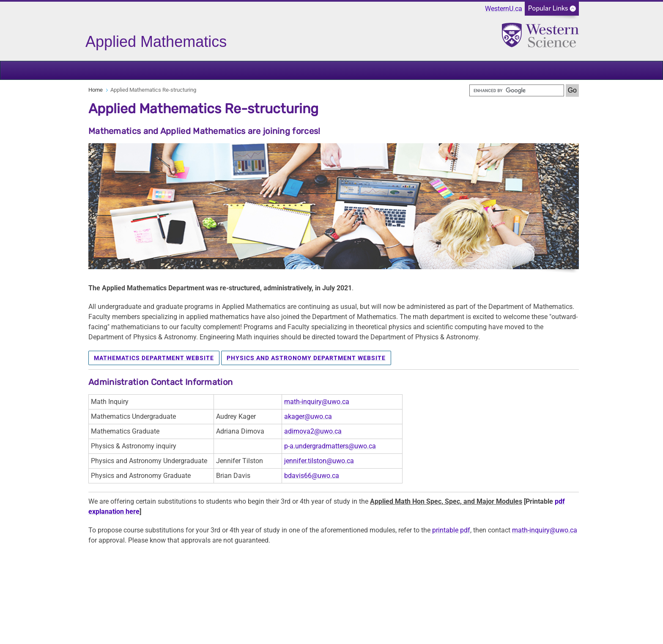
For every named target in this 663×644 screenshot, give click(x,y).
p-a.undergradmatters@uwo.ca (330, 446)
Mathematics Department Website (154, 358)
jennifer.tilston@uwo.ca (319, 461)
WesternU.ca (504, 9)
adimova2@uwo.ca (313, 431)
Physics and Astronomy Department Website (306, 358)
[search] (517, 90)
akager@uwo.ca (308, 416)
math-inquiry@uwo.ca (317, 402)
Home (96, 90)
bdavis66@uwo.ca (312, 476)
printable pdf (450, 530)
